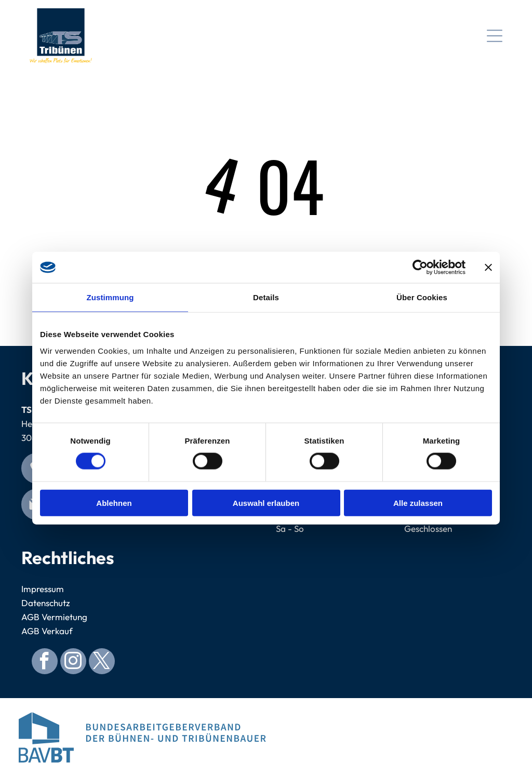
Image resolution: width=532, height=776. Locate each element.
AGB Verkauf (47, 631)
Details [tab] (266, 297)
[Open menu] (495, 36)
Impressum (43, 589)
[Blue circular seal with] (390, 737)
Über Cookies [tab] (422, 297)
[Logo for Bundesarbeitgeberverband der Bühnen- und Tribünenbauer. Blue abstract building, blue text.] (142, 737)
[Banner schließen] (488, 267)
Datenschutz (46, 603)
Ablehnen (114, 503)
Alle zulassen (418, 503)
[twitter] (102, 663)
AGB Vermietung (54, 617)
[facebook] (45, 663)
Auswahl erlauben (266, 503)
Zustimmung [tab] (110, 297)
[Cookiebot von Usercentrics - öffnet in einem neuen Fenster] (420, 267)
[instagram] (73, 663)
